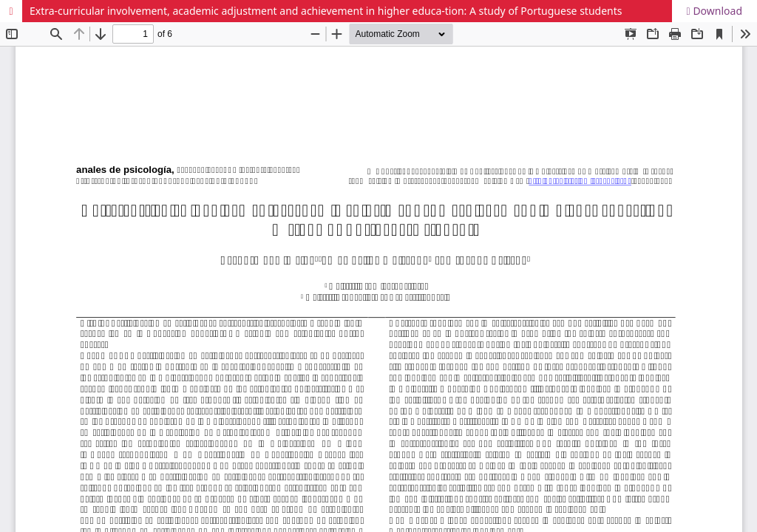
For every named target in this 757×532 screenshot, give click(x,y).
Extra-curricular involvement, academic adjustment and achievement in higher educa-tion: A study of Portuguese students (326, 11)
